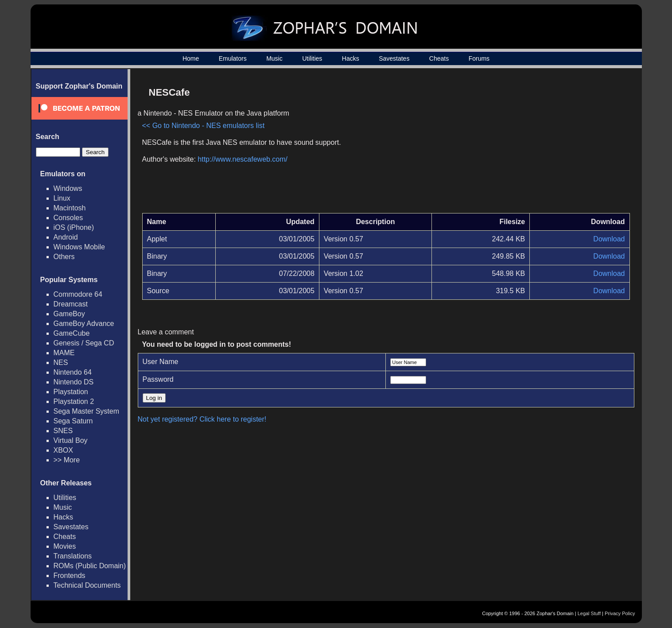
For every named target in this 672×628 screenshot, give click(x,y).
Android (66, 237)
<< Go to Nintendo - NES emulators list (204, 126)
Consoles (68, 218)
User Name (161, 362)
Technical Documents (87, 585)
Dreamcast (71, 304)
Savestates (394, 58)
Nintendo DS (74, 382)
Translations (73, 556)
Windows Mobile (79, 247)
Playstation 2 (74, 401)
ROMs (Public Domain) (90, 566)
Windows (68, 188)
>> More (67, 460)
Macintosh (70, 208)
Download (609, 239)
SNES (63, 431)
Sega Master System (87, 411)
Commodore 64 (78, 294)
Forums (479, 58)
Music (274, 58)
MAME (64, 353)
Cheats (439, 58)
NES (61, 362)
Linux (62, 198)
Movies (65, 546)
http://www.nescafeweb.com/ (243, 159)
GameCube (72, 333)
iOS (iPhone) (74, 227)
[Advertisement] (555, 144)
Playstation (71, 392)
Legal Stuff (589, 613)
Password (158, 379)
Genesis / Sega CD (84, 343)
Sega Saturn (73, 421)
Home (191, 58)
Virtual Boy (71, 440)
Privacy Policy (620, 613)
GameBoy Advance (84, 324)
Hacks (351, 58)
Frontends (70, 576)
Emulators (233, 58)
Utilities (312, 58)
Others (64, 257)
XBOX (63, 450)
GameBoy (69, 314)
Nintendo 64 (73, 372)
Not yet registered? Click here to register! (202, 419)
